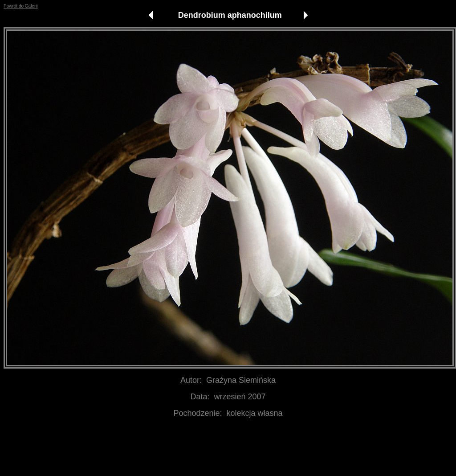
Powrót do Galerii (21, 6)
